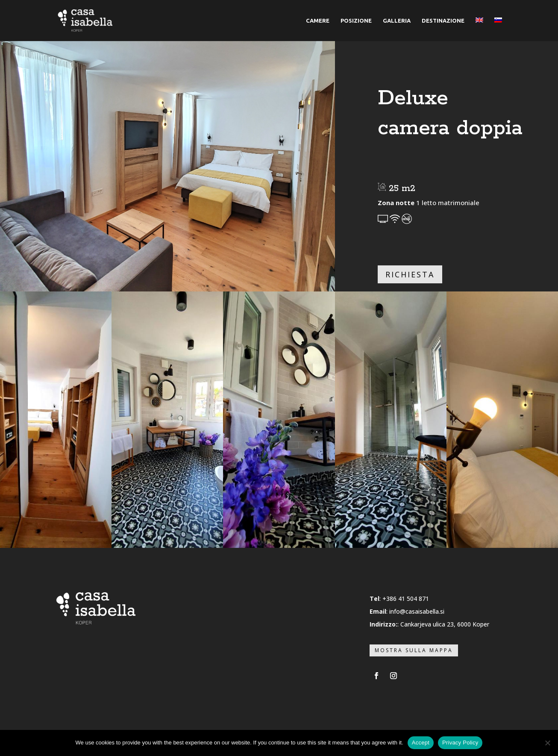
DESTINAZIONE (443, 21)
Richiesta (410, 274)
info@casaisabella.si (417, 611)
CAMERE (318, 21)
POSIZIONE (356, 21)
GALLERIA (397, 21)
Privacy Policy (460, 743)
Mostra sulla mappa (414, 650)
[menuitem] (479, 29)
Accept (421, 743)
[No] (547, 743)
